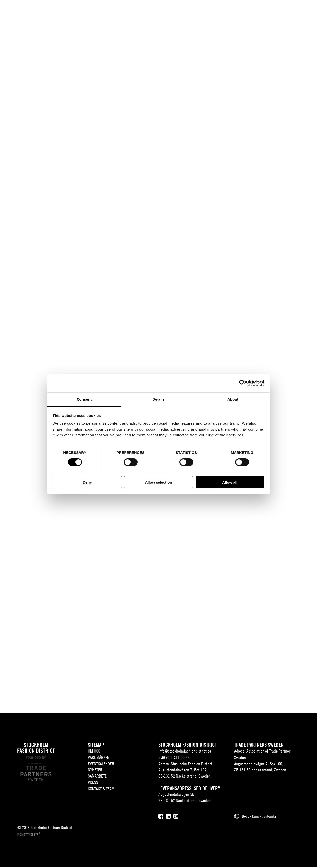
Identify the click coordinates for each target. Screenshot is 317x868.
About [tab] (233, 399)
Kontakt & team (101, 790)
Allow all (230, 482)
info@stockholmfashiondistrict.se (185, 753)
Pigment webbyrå (29, 836)
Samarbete (97, 778)
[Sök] (278, 11)
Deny (87, 482)
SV (259, 12)
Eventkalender (101, 765)
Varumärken (99, 759)
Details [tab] (158, 399)
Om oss (94, 753)
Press (93, 784)
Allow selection (158, 482)
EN (266, 12)
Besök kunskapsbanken (260, 818)
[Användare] (290, 11)
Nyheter (95, 771)
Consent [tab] (84, 399)
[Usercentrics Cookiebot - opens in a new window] (243, 383)
